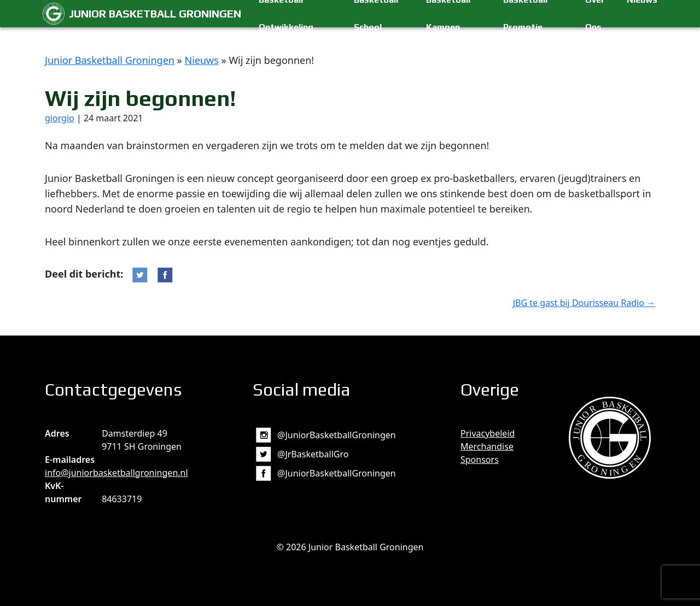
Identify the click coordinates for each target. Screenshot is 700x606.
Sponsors (480, 460)
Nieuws (201, 60)
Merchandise (487, 446)
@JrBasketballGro (313, 454)
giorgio (60, 118)
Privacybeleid (488, 433)
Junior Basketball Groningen (155, 13)
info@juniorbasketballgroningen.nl (116, 473)
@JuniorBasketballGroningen (337, 435)
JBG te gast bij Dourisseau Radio (584, 303)
